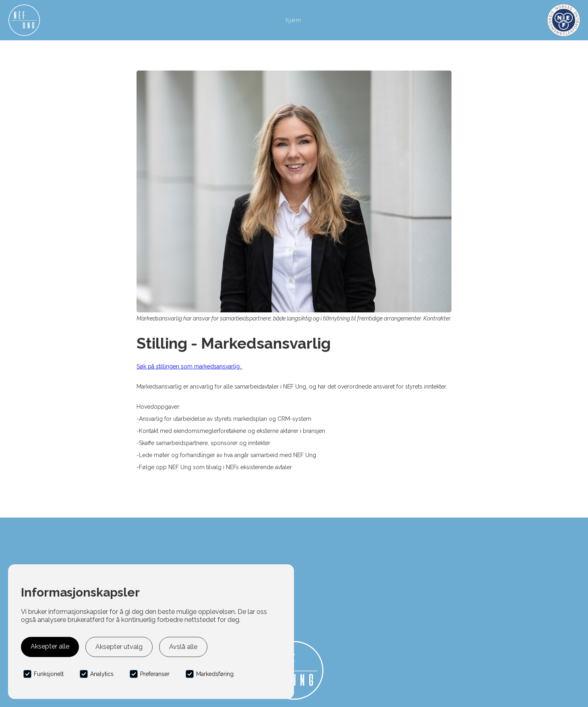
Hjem (294, 20)
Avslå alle (183, 647)
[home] (24, 20)
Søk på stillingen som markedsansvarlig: (189, 366)
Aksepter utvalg (119, 647)
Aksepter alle (50, 646)
